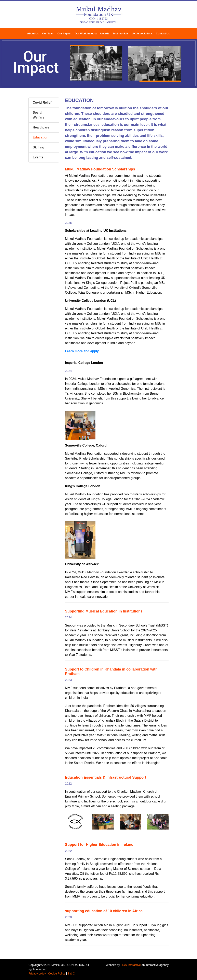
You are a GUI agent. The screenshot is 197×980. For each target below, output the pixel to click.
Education (41, 137)
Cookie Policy (57, 973)
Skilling (38, 147)
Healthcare (41, 127)
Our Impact (64, 33)
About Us (33, 33)
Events (38, 157)
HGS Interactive (131, 965)
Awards (105, 33)
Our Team (48, 33)
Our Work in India (86, 33)
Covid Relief (42, 103)
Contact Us (163, 33)
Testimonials (121, 33)
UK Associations (142, 33)
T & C (71, 973)
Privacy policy (37, 973)
